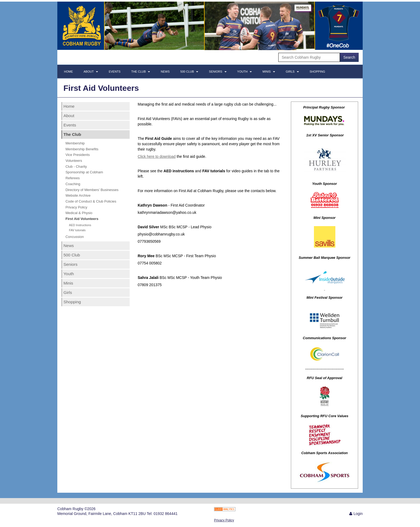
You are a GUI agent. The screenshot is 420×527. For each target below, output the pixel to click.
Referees (72, 178)
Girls (292, 72)
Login (358, 514)
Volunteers (74, 161)
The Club (141, 72)
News (165, 72)
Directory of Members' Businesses (92, 190)
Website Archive (78, 195)
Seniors (218, 72)
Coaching (73, 184)
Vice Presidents (78, 155)
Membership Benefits (82, 149)
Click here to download (157, 156)
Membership (75, 143)
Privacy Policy (76, 207)
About (91, 72)
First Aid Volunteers (82, 219)
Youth (245, 72)
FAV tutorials (77, 230)
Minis (269, 72)
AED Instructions (80, 225)
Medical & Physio (79, 213)
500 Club (189, 72)
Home (68, 72)
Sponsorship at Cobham (84, 172)
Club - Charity (76, 167)
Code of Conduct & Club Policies (91, 201)
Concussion (74, 237)
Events (115, 72)
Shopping (317, 72)
